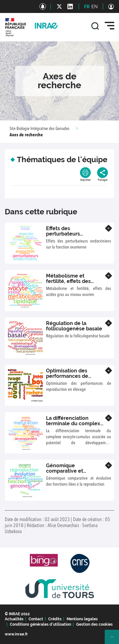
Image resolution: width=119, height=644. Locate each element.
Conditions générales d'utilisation (40, 624)
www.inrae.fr (16, 634)
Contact (36, 619)
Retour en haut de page (115, 640)
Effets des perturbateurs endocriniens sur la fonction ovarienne (69, 237)
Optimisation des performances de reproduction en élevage (67, 379)
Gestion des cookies (94, 624)
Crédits (55, 619)
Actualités (14, 619)
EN (95, 7)
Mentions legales (82, 619)
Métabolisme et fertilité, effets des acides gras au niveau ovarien (72, 284)
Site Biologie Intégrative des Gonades (40, 129)
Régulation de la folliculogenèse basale (74, 326)
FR (87, 7)
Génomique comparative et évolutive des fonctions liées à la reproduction (75, 474)
